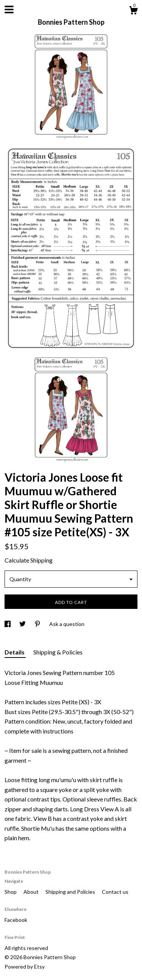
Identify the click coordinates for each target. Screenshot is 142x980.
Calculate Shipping (29, 560)
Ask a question (67, 624)
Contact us (115, 892)
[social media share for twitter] (23, 624)
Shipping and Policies (71, 892)
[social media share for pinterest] (38, 624)
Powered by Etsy (25, 967)
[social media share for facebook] (8, 624)
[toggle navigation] (9, 9)
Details (15, 652)
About (32, 892)
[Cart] (133, 11)
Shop (11, 892)
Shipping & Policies (58, 652)
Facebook (16, 920)
